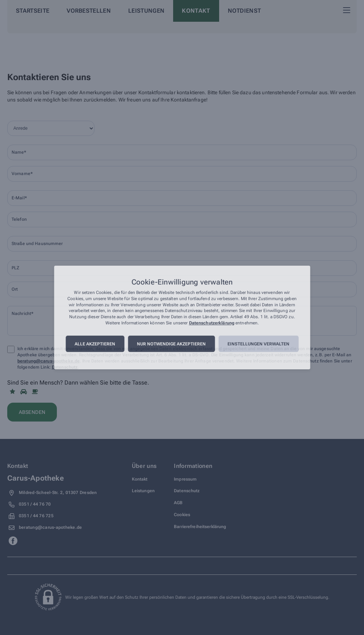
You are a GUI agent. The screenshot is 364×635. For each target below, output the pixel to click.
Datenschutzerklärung (212, 323)
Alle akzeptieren (95, 344)
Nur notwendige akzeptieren (171, 344)
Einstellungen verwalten (258, 344)
